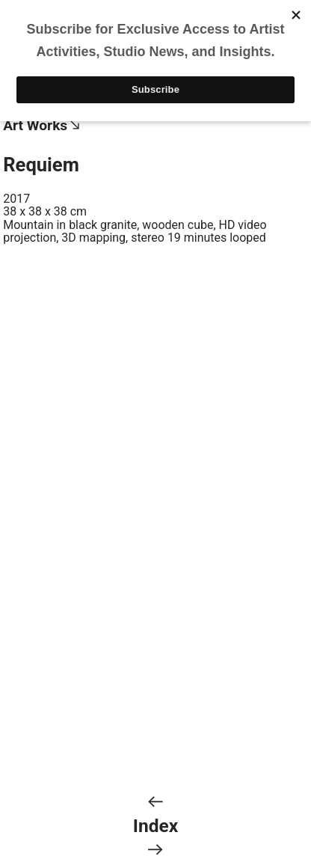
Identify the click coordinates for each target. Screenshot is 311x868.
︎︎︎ (155, 802)
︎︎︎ (155, 850)
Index (155, 826)
